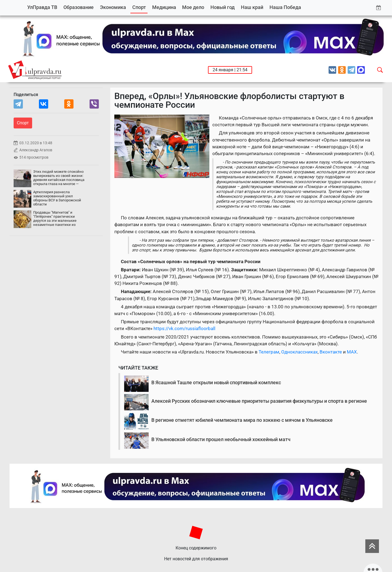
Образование (79, 7)
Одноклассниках (299, 352)
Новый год (223, 7)
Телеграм (269, 352)
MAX (352, 352)
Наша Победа (285, 7)
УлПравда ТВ (42, 7)
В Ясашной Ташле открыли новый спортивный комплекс (216, 382)
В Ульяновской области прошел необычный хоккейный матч (221, 439)
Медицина (164, 7)
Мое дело (193, 7)
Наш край (252, 7)
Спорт (139, 7)
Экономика (113, 7)
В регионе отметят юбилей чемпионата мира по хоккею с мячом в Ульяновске (242, 420)
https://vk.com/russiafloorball (184, 328)
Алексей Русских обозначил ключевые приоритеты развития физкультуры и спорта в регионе (259, 401)
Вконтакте (331, 352)
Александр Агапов (36, 150)
